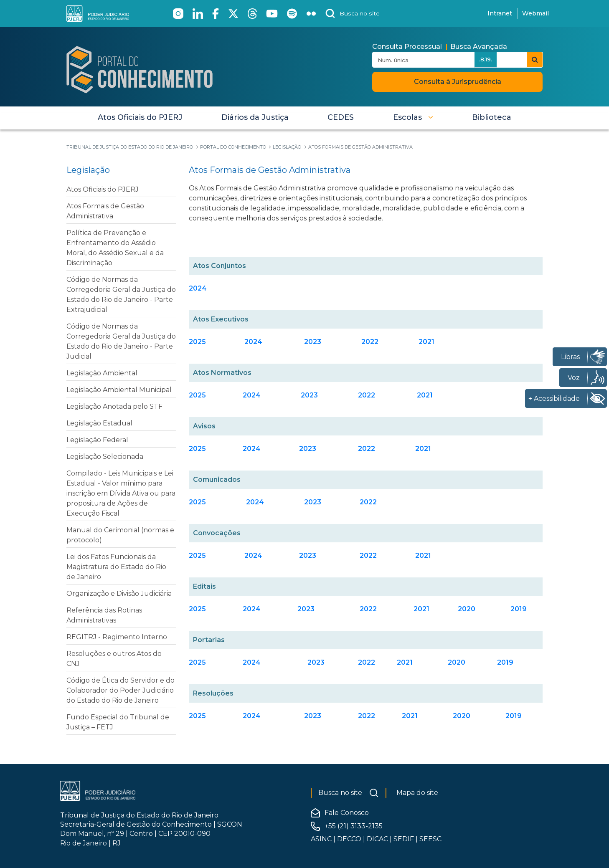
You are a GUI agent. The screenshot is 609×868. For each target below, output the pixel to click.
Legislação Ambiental (102, 373)
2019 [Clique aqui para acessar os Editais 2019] (519, 609)
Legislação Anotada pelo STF (114, 406)
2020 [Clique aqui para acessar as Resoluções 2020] (462, 716)
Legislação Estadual (99, 423)
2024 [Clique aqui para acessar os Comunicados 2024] (255, 502)
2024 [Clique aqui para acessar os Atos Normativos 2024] (252, 395)
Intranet (500, 13)
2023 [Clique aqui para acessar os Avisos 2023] (308, 449)
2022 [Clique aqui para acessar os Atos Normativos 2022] (367, 395)
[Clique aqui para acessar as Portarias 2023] (316, 662)
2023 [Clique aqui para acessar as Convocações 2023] (308, 555)
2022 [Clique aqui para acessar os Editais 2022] (368, 609)
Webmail (535, 13)
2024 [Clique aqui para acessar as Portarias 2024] (252, 662)
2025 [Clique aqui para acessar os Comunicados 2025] (197, 502)
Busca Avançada (479, 47)
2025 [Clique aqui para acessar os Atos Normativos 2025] (197, 395)
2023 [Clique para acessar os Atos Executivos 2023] (313, 342)
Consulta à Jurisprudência (458, 82)
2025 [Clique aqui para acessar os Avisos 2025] (197, 449)
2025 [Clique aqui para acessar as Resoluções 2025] (197, 716)
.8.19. (486, 59)
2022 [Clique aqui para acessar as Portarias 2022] (367, 662)
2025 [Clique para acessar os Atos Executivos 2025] (197, 342)
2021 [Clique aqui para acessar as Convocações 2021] (423, 555)
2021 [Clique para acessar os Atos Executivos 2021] (426, 342)
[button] (413, 117)
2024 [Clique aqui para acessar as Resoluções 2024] (252, 716)
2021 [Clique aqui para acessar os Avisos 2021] (423, 449)
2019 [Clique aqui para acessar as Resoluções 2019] (514, 716)
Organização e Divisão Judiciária (119, 593)
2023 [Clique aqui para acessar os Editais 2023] (306, 609)
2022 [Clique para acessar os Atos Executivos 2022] (370, 342)
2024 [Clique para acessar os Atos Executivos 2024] (253, 342)
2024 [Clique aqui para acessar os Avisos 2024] (252, 449)
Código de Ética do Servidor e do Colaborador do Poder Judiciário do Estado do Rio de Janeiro (121, 690)
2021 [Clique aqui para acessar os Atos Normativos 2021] (425, 395)
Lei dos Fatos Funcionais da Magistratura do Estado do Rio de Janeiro (116, 567)
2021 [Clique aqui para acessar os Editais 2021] (421, 609)
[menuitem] (140, 117)
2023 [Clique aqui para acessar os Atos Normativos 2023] (309, 395)
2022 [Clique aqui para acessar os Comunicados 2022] (368, 502)
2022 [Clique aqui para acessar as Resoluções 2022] (367, 716)
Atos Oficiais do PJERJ (103, 189)
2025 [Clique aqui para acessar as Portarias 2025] (197, 662)
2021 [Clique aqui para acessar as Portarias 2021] (405, 662)
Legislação (88, 170)
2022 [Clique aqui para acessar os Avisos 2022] (367, 449)
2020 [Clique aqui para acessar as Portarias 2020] (457, 662)
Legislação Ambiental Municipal (119, 390)
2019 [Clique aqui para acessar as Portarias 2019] (505, 662)
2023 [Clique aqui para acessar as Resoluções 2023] (313, 716)
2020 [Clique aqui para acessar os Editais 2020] (467, 609)
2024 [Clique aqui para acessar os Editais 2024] (252, 609)
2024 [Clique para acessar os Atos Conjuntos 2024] (198, 288)
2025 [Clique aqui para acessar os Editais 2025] (197, 609)
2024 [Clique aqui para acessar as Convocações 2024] (253, 555)
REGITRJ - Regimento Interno (117, 637)
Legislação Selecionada (105, 457)
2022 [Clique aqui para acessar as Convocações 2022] (368, 555)
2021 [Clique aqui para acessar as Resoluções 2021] (410, 716)
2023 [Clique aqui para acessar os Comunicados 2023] (313, 502)
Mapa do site (417, 793)
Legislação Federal (97, 440)
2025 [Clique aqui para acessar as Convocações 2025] (197, 555)
